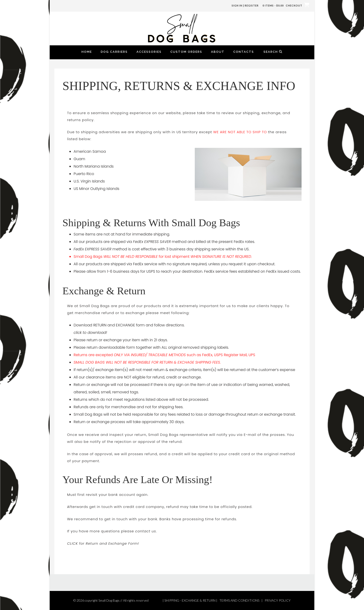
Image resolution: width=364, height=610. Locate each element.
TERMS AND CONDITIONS (239, 600)
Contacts (244, 52)
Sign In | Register (245, 5)
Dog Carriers (114, 52)
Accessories (149, 52)
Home (87, 52)
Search (273, 52)
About (218, 52)
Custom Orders (186, 52)
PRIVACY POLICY (278, 600)
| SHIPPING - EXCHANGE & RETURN (189, 600)
